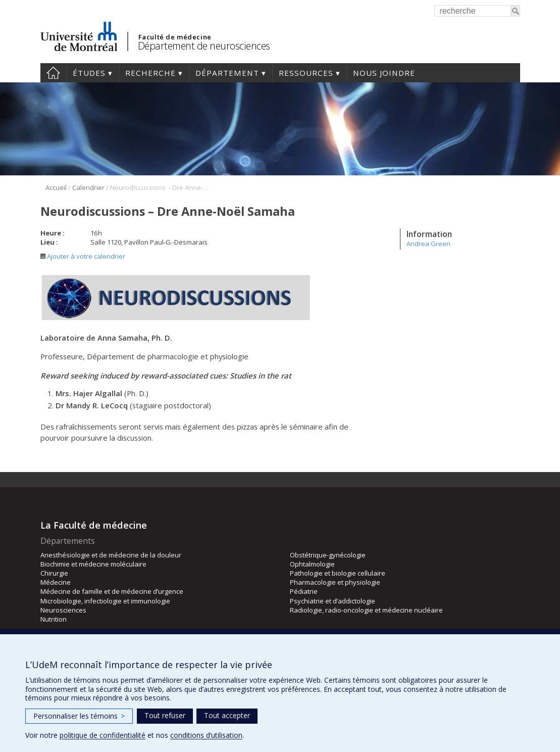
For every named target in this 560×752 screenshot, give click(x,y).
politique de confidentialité (103, 735)
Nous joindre (384, 73)
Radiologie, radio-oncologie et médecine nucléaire (366, 610)
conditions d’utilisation (206, 735)
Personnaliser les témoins (79, 716)
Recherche (150, 73)
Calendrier (88, 187)
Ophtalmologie (312, 564)
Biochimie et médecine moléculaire (93, 564)
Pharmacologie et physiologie (335, 582)
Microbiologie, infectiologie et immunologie (105, 601)
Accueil (53, 73)
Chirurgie (54, 573)
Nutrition (54, 619)
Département (227, 73)
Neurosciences (63, 610)
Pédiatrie (304, 591)
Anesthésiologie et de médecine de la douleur (111, 555)
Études (89, 73)
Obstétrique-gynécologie (328, 555)
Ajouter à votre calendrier (83, 256)
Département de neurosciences (204, 46)
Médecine (56, 582)
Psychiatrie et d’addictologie (333, 601)
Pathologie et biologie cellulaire (338, 573)
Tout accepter (227, 715)
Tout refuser (165, 715)
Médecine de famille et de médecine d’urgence (112, 591)
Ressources (306, 73)
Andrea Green (428, 244)
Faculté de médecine (175, 37)
